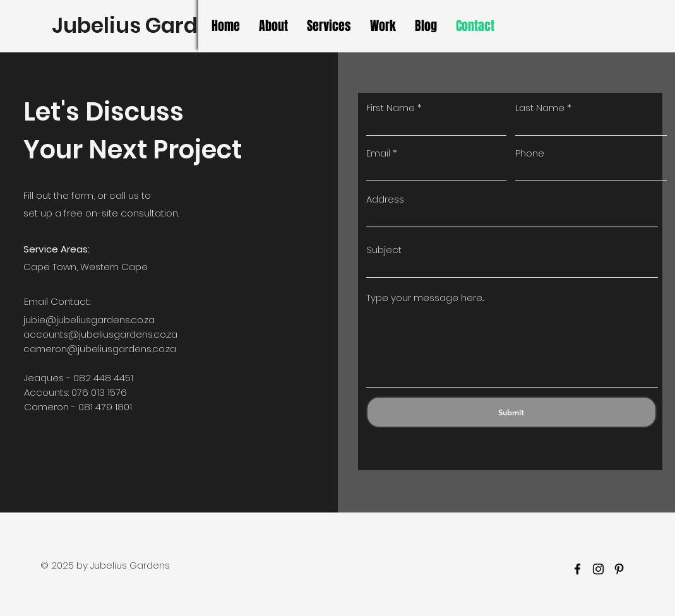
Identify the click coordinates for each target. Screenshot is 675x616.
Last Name (540, 108)
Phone (530, 153)
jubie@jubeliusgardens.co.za (89, 320)
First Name (391, 108)
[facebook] (577, 569)
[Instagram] (598, 569)
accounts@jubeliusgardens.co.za (100, 334)
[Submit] (511, 412)
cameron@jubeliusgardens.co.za (100, 349)
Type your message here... (425, 298)
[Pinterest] (619, 569)
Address (385, 199)
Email (378, 153)
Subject (384, 250)
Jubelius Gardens (144, 26)
